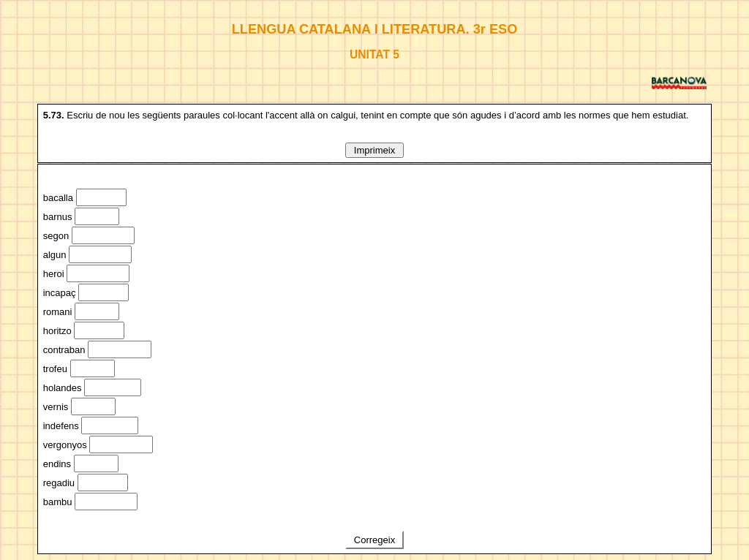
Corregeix (374, 540)
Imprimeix (374, 150)
